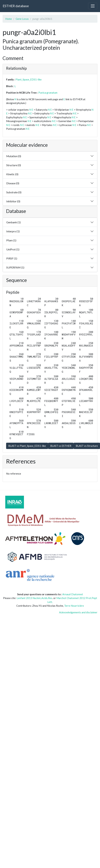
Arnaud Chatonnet (73, 594)
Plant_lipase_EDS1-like (29, 79)
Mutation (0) (14, 156)
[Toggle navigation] (93, 6)
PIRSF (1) (12, 258)
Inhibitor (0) (13, 201)
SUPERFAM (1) (15, 267)
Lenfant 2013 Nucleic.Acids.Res (34, 598)
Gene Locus (22, 19)
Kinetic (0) (12, 174)
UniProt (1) (13, 249)
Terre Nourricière (74, 606)
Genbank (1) (13, 222)
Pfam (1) (11, 240)
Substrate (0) (14, 192)
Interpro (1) (13, 231)
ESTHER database (16, 6)
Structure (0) (14, 165)
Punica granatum (48, 93)
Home (9, 19)
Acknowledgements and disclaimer (78, 612)
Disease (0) (13, 183)
